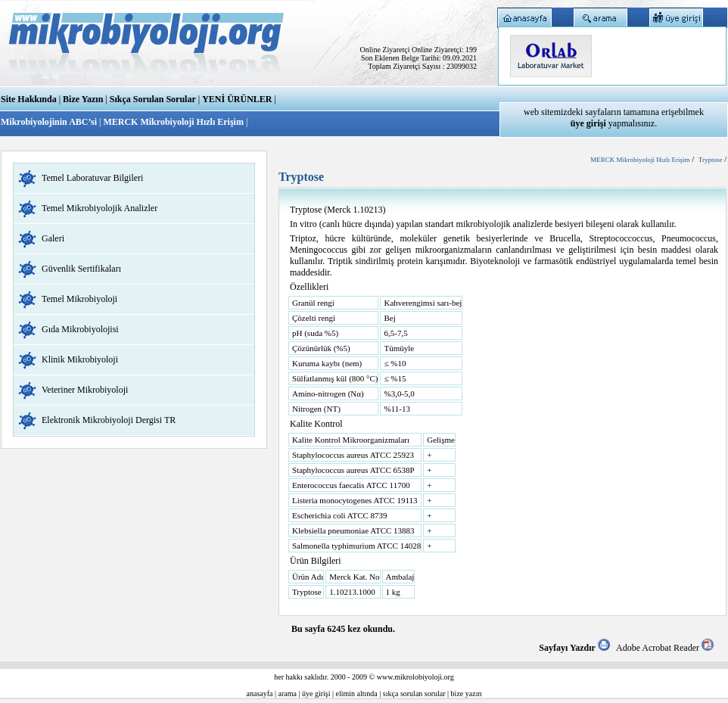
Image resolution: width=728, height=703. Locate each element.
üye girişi (316, 694)
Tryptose (711, 160)
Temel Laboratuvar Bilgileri (92, 178)
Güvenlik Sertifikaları (81, 269)
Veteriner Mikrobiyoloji (85, 390)
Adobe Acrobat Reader (665, 648)
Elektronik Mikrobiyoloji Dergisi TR (109, 420)
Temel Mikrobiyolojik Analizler (100, 208)
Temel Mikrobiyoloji (79, 299)
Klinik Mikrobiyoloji (80, 359)
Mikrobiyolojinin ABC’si (50, 122)
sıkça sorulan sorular (414, 694)
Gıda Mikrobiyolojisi (80, 329)
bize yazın (467, 694)
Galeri (53, 238)
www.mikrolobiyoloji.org (415, 677)
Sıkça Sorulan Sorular (153, 99)
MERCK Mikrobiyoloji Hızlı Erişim (173, 122)
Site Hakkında (29, 99)
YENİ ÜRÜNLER (237, 99)
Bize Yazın (83, 99)
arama (288, 694)
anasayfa (260, 694)
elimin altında (357, 694)
